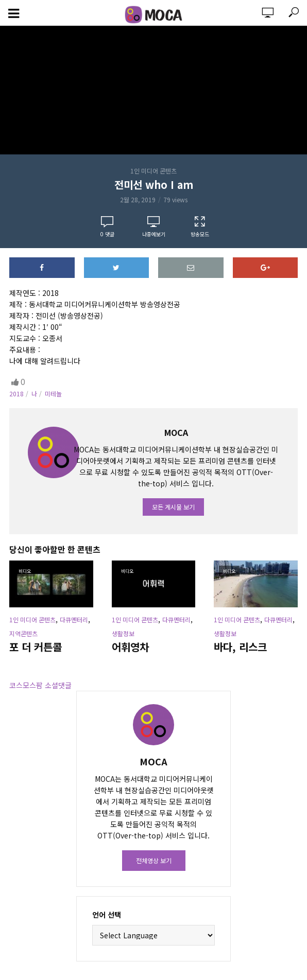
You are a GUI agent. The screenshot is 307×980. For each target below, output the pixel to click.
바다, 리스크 (240, 647)
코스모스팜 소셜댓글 (40, 685)
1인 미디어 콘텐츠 (153, 171)
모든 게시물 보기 (173, 507)
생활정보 (123, 633)
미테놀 (53, 393)
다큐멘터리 (74, 619)
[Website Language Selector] (153, 935)
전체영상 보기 (154, 860)
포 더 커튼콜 (36, 647)
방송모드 (200, 227)
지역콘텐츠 (23, 633)
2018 (16, 393)
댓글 (107, 234)
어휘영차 (130, 647)
